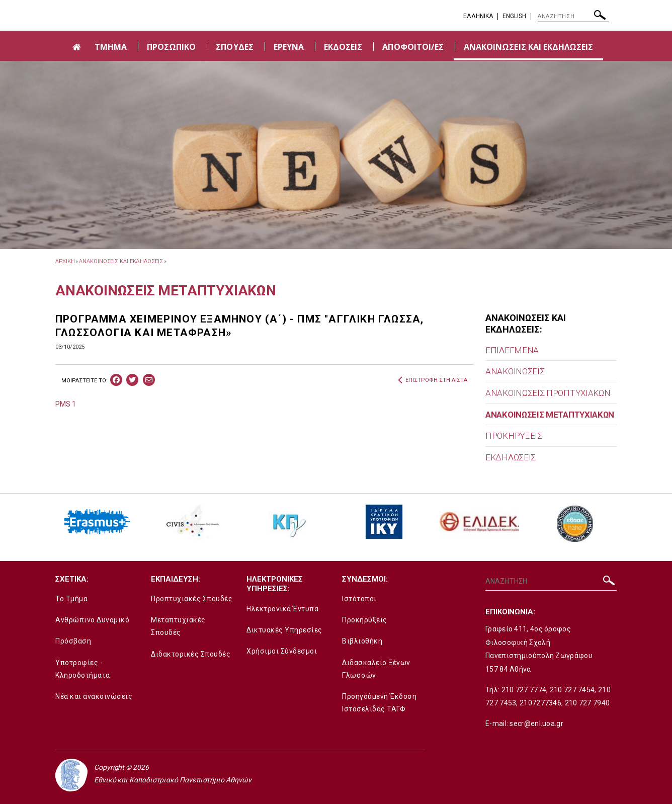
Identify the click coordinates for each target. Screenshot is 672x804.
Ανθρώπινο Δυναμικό (92, 620)
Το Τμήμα (71, 599)
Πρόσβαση (73, 641)
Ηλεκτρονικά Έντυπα (282, 609)
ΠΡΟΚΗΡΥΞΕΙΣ (514, 436)
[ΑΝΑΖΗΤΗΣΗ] (573, 17)
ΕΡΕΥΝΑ (289, 47)
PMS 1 (66, 404)
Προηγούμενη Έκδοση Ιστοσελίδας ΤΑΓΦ (379, 703)
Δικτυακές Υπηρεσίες (284, 630)
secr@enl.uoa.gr (536, 723)
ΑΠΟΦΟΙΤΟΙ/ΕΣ (413, 47)
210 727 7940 (587, 703)
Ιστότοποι (359, 599)
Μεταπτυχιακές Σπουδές (178, 626)
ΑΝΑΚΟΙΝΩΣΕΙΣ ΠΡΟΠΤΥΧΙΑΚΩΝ (548, 393)
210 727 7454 (572, 690)
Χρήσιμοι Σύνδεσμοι (282, 651)
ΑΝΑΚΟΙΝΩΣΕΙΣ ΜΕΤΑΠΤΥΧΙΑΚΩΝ (550, 415)
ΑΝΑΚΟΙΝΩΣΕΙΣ (515, 371)
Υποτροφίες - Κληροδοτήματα (83, 669)
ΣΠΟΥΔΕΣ (234, 47)
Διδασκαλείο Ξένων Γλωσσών (376, 669)
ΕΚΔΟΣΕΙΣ (343, 47)
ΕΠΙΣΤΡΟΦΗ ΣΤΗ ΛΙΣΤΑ (433, 380)
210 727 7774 (524, 690)
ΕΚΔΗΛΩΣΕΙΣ (511, 457)
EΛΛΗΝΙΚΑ (478, 16)
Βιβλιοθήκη (362, 641)
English (514, 16)
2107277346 (540, 703)
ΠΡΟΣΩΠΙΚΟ (171, 47)
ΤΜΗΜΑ (111, 47)
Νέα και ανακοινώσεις (94, 696)
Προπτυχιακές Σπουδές (192, 599)
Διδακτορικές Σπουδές (191, 654)
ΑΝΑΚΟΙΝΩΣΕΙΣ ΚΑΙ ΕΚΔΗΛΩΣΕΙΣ (528, 47)
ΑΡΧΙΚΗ (65, 261)
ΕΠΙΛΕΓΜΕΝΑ (512, 350)
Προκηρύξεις (365, 620)
